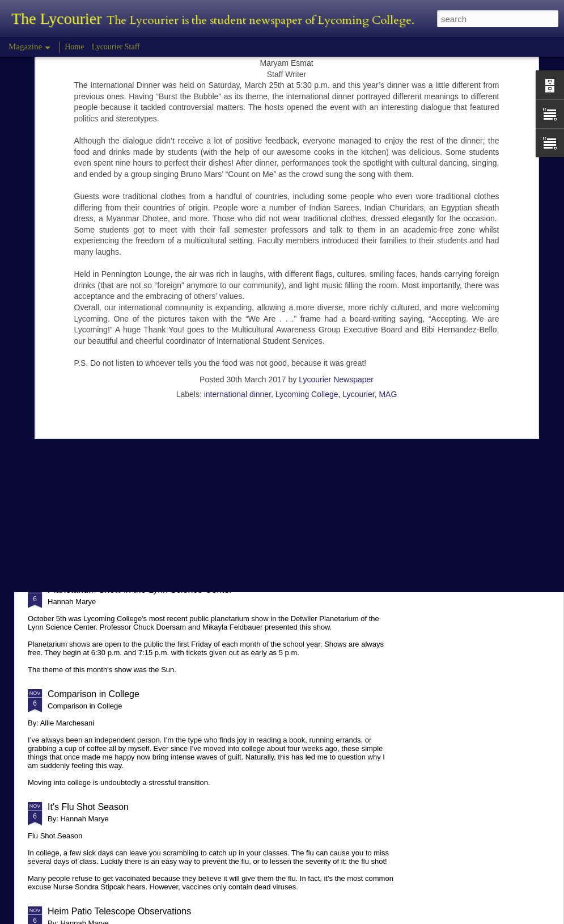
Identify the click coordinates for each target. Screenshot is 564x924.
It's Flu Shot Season (88, 807)
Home (74, 47)
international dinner (238, 266)
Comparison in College (94, 694)
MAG (388, 266)
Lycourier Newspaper (336, 251)
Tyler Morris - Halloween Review (113, 406)
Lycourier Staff (116, 47)
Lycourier (358, 266)
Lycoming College (307, 266)
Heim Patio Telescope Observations (119, 911)
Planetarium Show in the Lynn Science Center (140, 590)
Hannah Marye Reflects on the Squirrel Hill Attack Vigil (157, 502)
